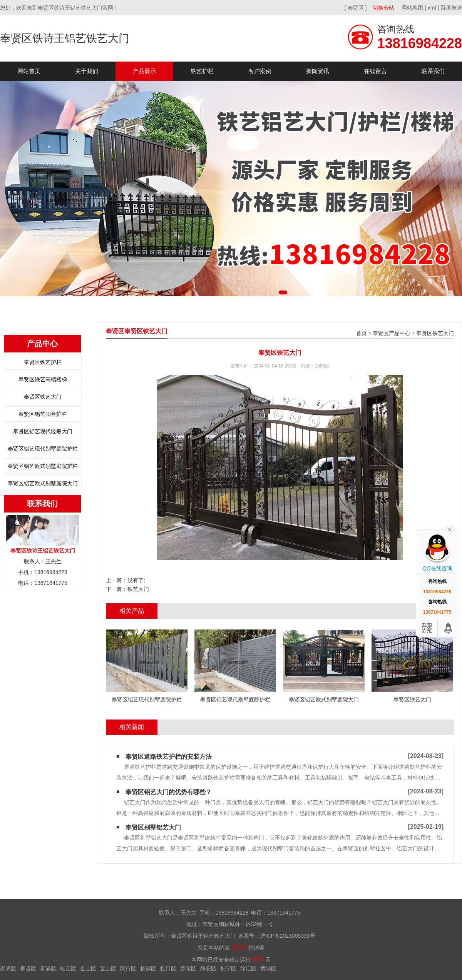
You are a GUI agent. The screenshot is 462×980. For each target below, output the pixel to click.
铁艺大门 (138, 589)
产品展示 (144, 71)
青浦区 (48, 968)
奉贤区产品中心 (392, 333)
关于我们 (87, 71)
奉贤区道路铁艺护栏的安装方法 (169, 757)
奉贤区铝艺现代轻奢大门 (43, 431)
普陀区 (188, 968)
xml (432, 8)
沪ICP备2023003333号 (287, 936)
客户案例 (260, 71)
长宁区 (228, 968)
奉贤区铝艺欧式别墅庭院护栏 (43, 466)
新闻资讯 (318, 71)
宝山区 (108, 968)
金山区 (88, 968)
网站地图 (412, 8)
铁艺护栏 (202, 71)
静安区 (208, 968)
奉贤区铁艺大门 (43, 397)
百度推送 (451, 8)
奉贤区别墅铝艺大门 (153, 827)
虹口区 (168, 968)
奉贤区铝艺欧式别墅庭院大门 (43, 483)
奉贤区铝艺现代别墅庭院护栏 (43, 449)
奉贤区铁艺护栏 (43, 362)
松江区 (68, 968)
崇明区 (8, 968)
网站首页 (29, 71)
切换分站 (383, 8)
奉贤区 (28, 968)
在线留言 (375, 71)
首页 (362, 333)
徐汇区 (248, 968)
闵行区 (128, 968)
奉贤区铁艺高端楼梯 (43, 379)
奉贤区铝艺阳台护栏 (43, 414)
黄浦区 (268, 968)
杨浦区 (148, 968)
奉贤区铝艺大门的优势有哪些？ (169, 792)
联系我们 (433, 71)
